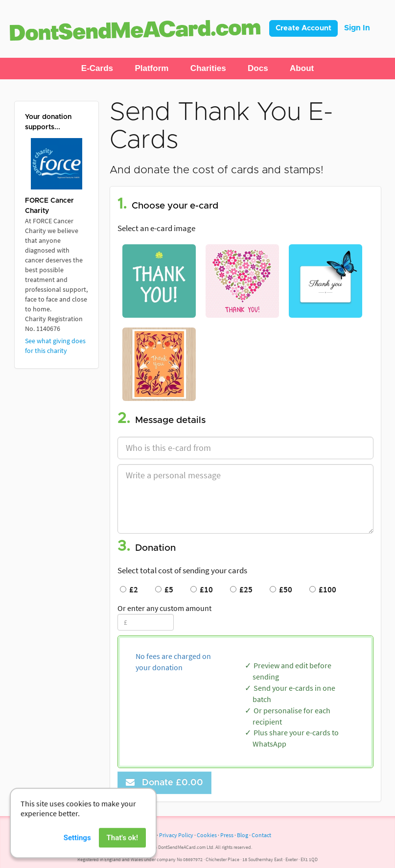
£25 (241, 589)
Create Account (303, 28)
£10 (202, 589)
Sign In (357, 28)
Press (227, 835)
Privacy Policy (176, 835)
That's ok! (122, 852)
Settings (77, 852)
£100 (323, 589)
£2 (129, 589)
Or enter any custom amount (164, 608)
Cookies (207, 835)
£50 (281, 589)
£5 (164, 589)
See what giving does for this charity (55, 346)
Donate (164, 783)
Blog (243, 835)
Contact (261, 835)
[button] (97, 69)
